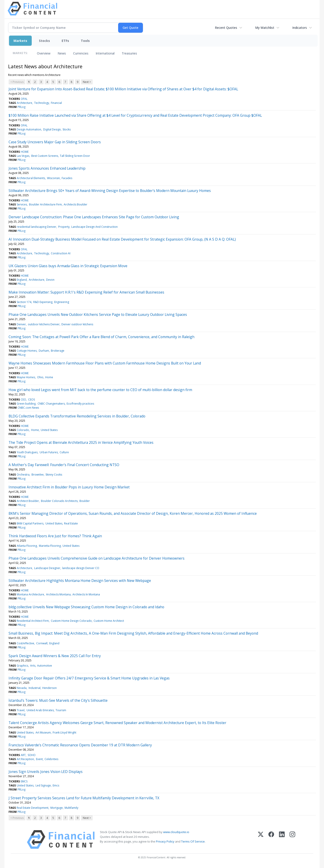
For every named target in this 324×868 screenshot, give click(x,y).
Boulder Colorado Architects (59, 501)
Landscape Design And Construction (94, 227)
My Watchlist (265, 28)
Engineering (62, 302)
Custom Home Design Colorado (71, 621)
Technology (42, 103)
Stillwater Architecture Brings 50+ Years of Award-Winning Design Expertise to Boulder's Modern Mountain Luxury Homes (110, 191)
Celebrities (51, 759)
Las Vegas (23, 156)
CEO (23, 400)
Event (39, 759)
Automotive (45, 666)
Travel (21, 710)
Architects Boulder (75, 204)
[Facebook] (271, 840)
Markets (20, 41)
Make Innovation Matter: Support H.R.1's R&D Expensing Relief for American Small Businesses (86, 292)
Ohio (40, 377)
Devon (50, 280)
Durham (44, 351)
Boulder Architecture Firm (45, 204)
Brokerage (58, 351)
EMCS (24, 781)
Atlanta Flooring (27, 546)
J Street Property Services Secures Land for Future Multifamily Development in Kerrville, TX (84, 798)
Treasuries (129, 53)
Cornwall (42, 643)
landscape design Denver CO (81, 568)
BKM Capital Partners (30, 523)
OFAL (24, 99)
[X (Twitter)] (261, 840)
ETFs (65, 41)
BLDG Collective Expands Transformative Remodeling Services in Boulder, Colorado (77, 416)
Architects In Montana (86, 594)
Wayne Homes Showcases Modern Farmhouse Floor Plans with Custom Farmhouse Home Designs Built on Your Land (105, 363)
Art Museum (43, 732)
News (62, 53)
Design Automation (29, 129)
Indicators (300, 28)
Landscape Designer (47, 568)
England (22, 280)
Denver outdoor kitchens (77, 324)
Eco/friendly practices (80, 404)
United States (49, 430)
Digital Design (52, 129)
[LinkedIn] (282, 840)
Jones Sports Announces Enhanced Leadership (47, 168)
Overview (44, 53)
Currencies (81, 53)
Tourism (61, 710)
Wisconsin (53, 178)
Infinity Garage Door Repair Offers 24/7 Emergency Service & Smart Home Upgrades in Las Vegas (89, 678)
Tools (85, 41)
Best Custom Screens (45, 156)
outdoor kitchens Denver (44, 324)
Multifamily (71, 808)
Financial (56, 103)
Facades (67, 178)
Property (64, 227)
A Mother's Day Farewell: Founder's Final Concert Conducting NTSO (64, 465)
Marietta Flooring (50, 546)
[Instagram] (292, 840)
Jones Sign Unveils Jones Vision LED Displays (46, 772)
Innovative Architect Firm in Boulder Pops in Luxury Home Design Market (69, 487)
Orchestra (23, 475)
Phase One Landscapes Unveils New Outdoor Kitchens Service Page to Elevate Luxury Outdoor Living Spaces (98, 314)
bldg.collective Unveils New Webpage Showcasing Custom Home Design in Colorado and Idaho (86, 607)
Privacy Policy (165, 841)
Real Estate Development (33, 808)
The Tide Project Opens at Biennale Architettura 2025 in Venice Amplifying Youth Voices (81, 442)
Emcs (56, 785)
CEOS (31, 400)
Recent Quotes (226, 28)
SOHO (32, 755)
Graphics (22, 666)
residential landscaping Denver (36, 227)
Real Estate (71, 523)
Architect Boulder (28, 501)
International (105, 53)
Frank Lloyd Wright (64, 732)
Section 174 (24, 302)
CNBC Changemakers (51, 404)
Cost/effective (25, 643)
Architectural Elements (31, 178)
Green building (26, 404)
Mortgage (57, 808)
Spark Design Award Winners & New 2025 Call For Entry (55, 656)
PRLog (21, 107)
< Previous (17, 82)
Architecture (24, 103)
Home (49, 377)
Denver (21, 324)
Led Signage (43, 785)
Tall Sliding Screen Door (75, 156)
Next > (87, 82)
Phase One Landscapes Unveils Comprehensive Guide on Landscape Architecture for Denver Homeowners (97, 558)
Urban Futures (49, 452)
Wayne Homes (26, 377)
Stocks (44, 41)
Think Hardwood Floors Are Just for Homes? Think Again (55, 536)
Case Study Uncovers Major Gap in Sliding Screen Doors (55, 142)
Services (22, 204)
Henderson (49, 688)
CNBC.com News (28, 408)
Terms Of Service (193, 841)
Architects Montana (58, 594)
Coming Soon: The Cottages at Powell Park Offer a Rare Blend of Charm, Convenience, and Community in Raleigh (101, 337)
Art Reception (25, 759)
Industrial (35, 688)
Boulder (85, 501)
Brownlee (38, 475)
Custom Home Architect (109, 621)
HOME (25, 152)
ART (23, 755)
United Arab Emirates (40, 710)
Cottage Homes (27, 351)
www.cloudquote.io (176, 832)
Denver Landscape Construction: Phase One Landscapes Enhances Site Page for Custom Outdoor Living (94, 217)
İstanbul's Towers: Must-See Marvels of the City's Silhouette (58, 700)
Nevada (22, 688)
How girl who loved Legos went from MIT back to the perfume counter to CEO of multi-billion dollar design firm (100, 390)
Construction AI (61, 253)
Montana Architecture (30, 594)
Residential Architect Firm (33, 621)
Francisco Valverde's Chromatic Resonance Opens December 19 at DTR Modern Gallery (80, 745)
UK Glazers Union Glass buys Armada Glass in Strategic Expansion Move (68, 266)
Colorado (23, 430)
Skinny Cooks (54, 475)
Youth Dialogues (27, 452)
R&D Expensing (43, 302)
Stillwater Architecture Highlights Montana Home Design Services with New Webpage (80, 581)
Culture (64, 452)
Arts (33, 666)
